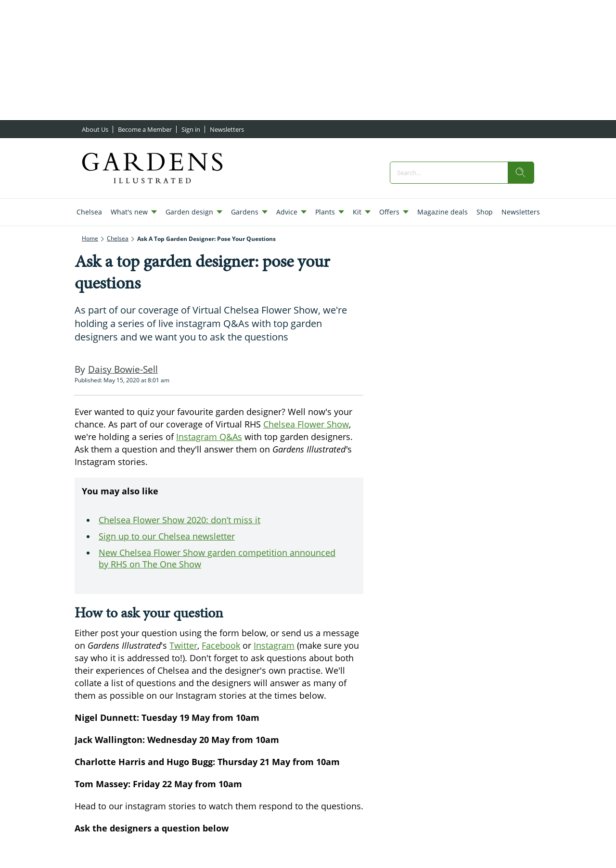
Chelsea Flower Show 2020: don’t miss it (180, 520)
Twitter (183, 645)
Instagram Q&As (209, 437)
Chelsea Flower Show (306, 424)
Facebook (221, 645)
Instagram (274, 645)
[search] (521, 173)
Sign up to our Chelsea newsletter (167, 536)
